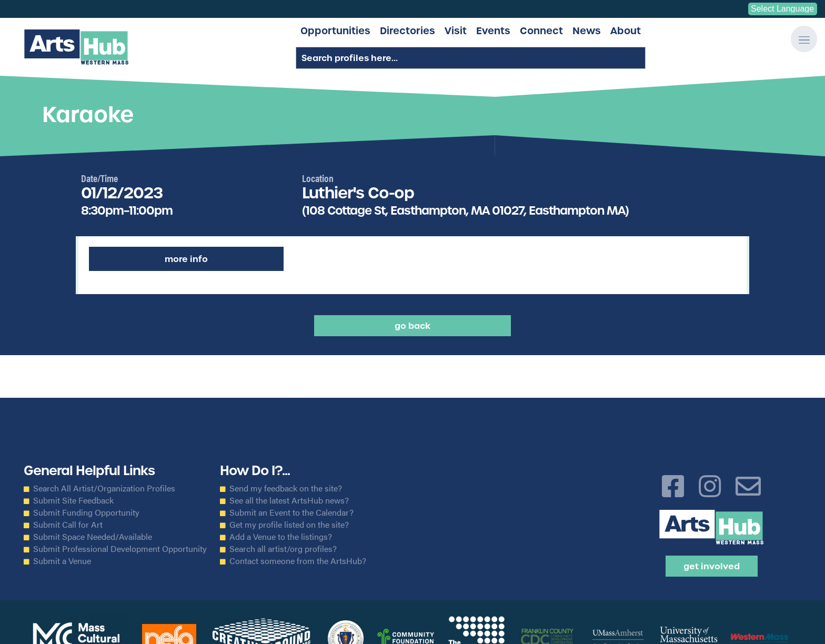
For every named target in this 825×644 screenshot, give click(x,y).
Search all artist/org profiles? (283, 549)
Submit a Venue (62, 561)
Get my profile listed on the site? (289, 525)
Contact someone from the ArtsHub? (298, 561)
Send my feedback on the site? (286, 488)
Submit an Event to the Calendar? (291, 512)
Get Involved (712, 566)
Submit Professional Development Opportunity (120, 549)
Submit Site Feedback (73, 500)
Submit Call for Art (68, 525)
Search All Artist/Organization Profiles (104, 488)
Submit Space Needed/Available (93, 537)
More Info (186, 259)
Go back (413, 326)
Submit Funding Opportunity (86, 512)
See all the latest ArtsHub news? (289, 500)
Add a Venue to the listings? (281, 537)
